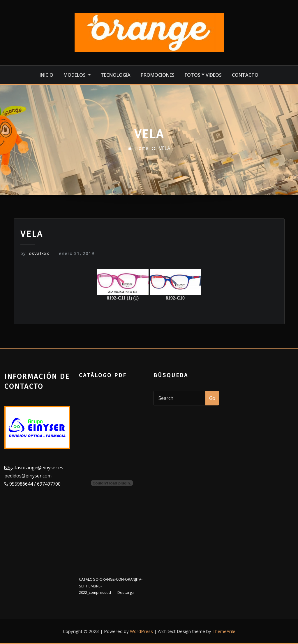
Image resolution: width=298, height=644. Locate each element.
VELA (165, 148)
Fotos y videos (203, 75)
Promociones (158, 75)
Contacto (245, 75)
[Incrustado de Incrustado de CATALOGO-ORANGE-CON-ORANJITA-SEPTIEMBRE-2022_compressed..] (112, 483)
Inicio (46, 75)
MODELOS (77, 75)
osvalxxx (35, 253)
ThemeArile (224, 631)
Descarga (126, 592)
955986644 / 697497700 (34, 484)
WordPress (141, 631)
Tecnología (116, 75)
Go (212, 398)
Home (142, 148)
